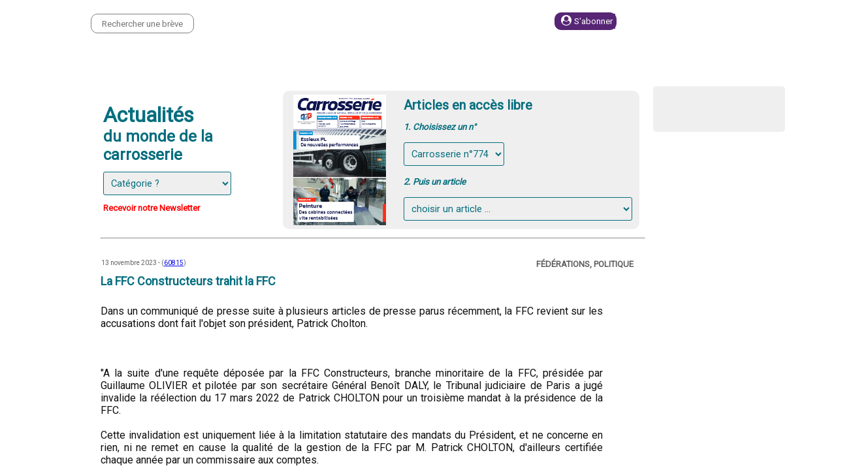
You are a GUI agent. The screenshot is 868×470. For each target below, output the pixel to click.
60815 (174, 263)
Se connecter (690, 21)
